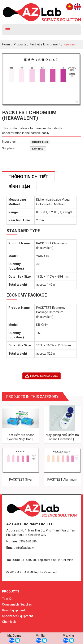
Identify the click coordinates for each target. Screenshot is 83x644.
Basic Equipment (14, 610)
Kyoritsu (38, 149)
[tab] (28, 176)
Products (11, 591)
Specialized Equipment (18, 616)
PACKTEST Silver (21, 480)
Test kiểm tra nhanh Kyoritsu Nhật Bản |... (21, 437)
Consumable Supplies (17, 604)
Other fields (40, 142)
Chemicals (9, 622)
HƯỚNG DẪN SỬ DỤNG (41, 376)
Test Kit (7, 599)
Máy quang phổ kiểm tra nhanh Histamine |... (62, 437)
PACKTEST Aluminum (62, 480)
